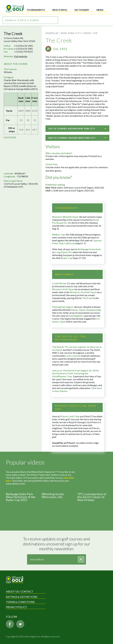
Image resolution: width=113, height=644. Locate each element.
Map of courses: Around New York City (77, 138)
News (100, 10)
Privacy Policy (16, 607)
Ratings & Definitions (22, 597)
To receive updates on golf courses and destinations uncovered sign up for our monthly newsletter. (57, 544)
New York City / (72, 33)
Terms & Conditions (20, 602)
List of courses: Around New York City (77, 129)
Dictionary (82, 10)
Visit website (21, 56)
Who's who (60, 10)
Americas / (53, 33)
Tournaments (36, 10)
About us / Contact (20, 591)
